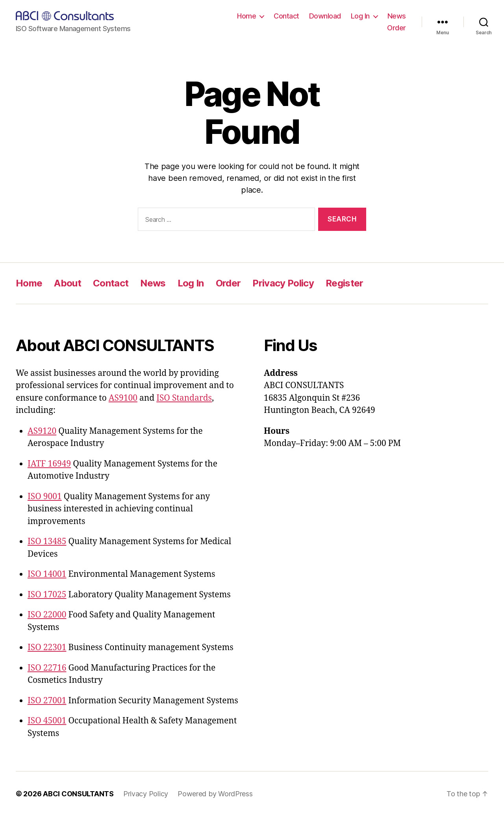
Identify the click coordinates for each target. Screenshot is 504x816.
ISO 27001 (47, 701)
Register (345, 283)
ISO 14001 (47, 574)
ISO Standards (184, 398)
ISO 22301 (47, 648)
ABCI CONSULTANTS (78, 794)
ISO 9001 (45, 497)
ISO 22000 (47, 615)
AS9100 (123, 398)
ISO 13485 (47, 542)
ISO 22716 (47, 668)
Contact (286, 16)
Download (325, 16)
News (397, 16)
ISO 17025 (47, 595)
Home (246, 16)
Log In (360, 16)
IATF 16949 (49, 464)
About (68, 283)
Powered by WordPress (215, 794)
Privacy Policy (283, 283)
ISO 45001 (47, 721)
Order (397, 28)
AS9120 (42, 431)
